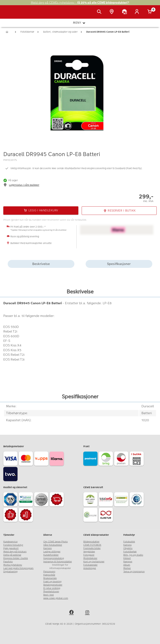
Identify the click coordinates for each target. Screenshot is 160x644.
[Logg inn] (138, 12)
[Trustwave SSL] (26, 500)
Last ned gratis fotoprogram (18, 568)
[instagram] (88, 613)
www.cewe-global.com (56, 598)
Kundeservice (10, 542)
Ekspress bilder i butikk (16, 558)
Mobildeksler (90, 558)
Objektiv (128, 548)
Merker (127, 568)
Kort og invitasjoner (94, 562)
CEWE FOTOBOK (92, 545)
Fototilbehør (130, 552)
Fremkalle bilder (92, 548)
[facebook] (72, 613)
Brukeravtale (50, 578)
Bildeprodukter (91, 542)
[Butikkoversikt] (112, 12)
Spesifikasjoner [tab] (119, 264)
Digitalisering (10, 572)
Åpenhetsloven (51, 592)
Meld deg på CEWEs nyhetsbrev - (80, 3)
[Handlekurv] (150, 12)
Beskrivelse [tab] (41, 264)
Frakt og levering (52, 582)
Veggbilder (89, 552)
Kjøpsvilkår (49, 575)
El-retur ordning (52, 588)
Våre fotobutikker (53, 545)
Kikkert (127, 558)
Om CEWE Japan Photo (56, 542)
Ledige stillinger (52, 552)
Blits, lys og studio (133, 555)
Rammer (128, 562)
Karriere (47, 548)
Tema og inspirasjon (134, 572)
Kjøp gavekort (11, 548)
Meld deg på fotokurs (15, 552)
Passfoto (8, 562)
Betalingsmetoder (53, 585)
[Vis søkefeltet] (100, 12)
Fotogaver (89, 555)
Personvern (49, 572)
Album (127, 565)
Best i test (49, 595)
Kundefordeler (51, 555)
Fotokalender (90, 565)
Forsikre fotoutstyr (13, 545)
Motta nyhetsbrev (13, 565)
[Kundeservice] (125, 12)
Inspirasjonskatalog (54, 558)
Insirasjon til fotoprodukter (58, 562)
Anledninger (90, 568)
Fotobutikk (129, 542)
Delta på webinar (12, 555)
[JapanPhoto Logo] (12, 14)
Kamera (127, 545)
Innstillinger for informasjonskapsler (60, 567)
